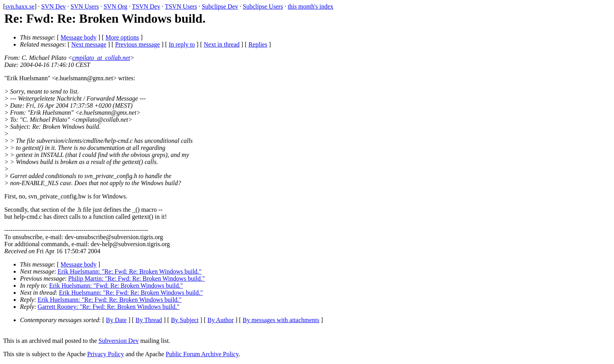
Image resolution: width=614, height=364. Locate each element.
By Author (221, 320)
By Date (116, 320)
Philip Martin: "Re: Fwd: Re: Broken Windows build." (136, 278)
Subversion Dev (119, 341)
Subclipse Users (263, 6)
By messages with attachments (281, 320)
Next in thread (222, 44)
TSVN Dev (146, 6)
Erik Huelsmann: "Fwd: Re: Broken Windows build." (116, 286)
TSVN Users (181, 6)
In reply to (182, 44)
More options (122, 37)
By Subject (185, 320)
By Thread (149, 320)
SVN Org (115, 6)
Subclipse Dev (220, 6)
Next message (89, 44)
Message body (79, 37)
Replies (258, 44)
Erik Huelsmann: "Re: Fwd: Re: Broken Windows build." (130, 271)
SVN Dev (53, 6)
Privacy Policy (106, 354)
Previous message (137, 44)
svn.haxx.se (20, 6)
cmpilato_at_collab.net (101, 58)
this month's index (311, 6)
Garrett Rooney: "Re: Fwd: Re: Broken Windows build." (108, 307)
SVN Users (85, 6)
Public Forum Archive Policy (202, 354)
